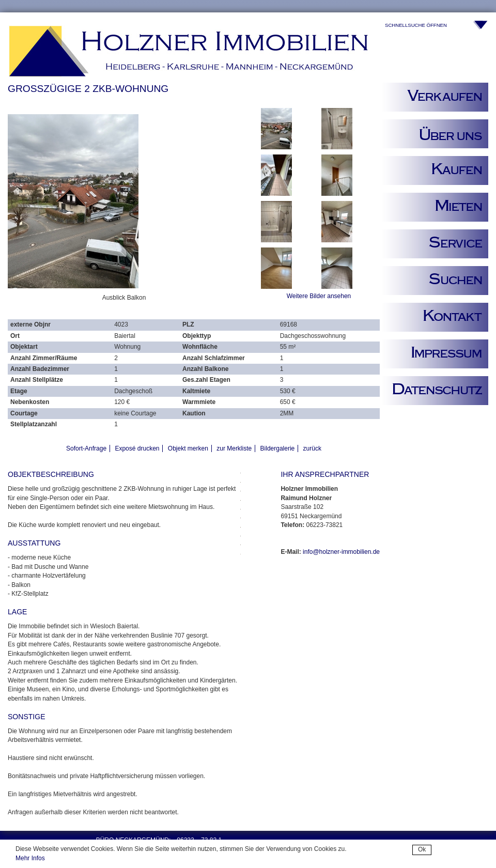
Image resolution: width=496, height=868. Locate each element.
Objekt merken (188, 448)
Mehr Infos (30, 858)
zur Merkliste (234, 448)
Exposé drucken (137, 448)
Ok (422, 849)
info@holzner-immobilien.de (341, 552)
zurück (312, 448)
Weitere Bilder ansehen (319, 296)
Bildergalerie (278, 448)
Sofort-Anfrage (86, 448)
